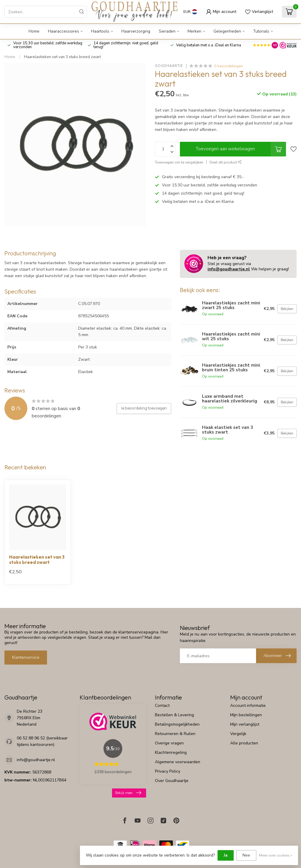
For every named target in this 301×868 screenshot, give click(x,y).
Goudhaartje (169, 66)
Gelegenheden (227, 31)
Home (34, 31)
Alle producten (244, 743)
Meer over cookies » (276, 855)
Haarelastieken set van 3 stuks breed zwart (62, 57)
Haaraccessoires (63, 31)
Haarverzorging (136, 31)
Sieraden (167, 31)
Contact (162, 706)
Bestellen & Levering (174, 715)
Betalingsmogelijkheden (177, 724)
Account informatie (248, 706)
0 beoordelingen (229, 66)
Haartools (100, 31)
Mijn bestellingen (246, 715)
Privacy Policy (168, 771)
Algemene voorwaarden (178, 762)
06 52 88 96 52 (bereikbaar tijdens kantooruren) (42, 741)
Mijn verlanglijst (245, 724)
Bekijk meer (128, 793)
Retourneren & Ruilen (175, 734)
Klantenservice (26, 657)
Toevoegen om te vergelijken (179, 162)
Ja (226, 855)
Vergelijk (238, 734)
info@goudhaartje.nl (229, 269)
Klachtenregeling (171, 752)
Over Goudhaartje (172, 781)
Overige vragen (169, 743)
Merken (194, 31)
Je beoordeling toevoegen (144, 408)
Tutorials (261, 31)
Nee (246, 855)
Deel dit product (226, 162)
